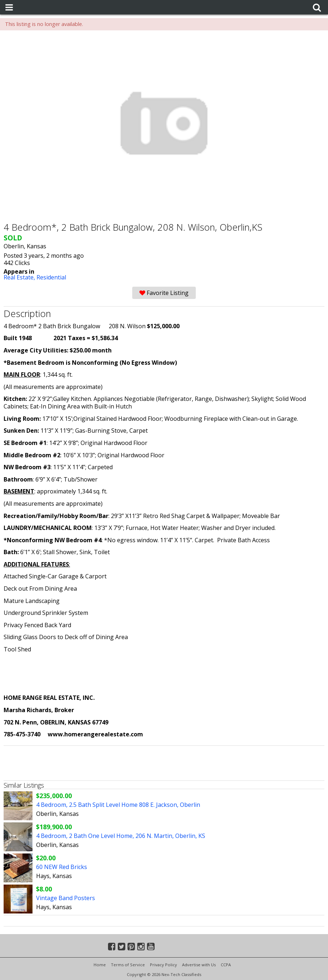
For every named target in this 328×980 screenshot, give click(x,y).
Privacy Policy (163, 965)
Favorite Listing (164, 293)
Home (100, 965)
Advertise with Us (199, 965)
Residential (51, 277)
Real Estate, (20, 277)
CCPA (226, 965)
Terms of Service (128, 965)
